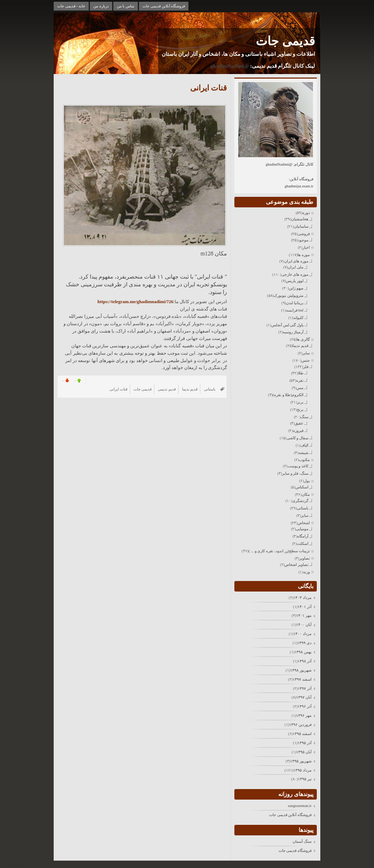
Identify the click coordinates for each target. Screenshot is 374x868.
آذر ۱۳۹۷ (305, 688)
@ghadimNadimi (229, 66)
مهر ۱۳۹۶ (304, 715)
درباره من (101, 6)
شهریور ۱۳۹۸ (301, 670)
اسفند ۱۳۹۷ (302, 679)
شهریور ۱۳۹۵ (301, 761)
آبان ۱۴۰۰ (304, 625)
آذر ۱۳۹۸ (305, 661)
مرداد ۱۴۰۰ (302, 634)
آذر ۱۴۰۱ (305, 607)
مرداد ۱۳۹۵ (302, 770)
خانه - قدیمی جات (71, 6)
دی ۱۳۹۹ (304, 643)
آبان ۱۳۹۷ (304, 697)
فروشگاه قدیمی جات (295, 850)
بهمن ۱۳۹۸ (303, 652)
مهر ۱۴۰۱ (304, 615)
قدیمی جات (285, 41)
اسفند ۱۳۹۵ (302, 734)
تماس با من (126, 6)
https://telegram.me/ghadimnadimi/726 (135, 302)
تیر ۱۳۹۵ (305, 779)
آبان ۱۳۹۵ (304, 752)
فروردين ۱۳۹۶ (300, 725)
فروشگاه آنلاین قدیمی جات (164, 6)
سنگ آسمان (302, 841)
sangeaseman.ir (300, 806)
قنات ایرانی (209, 88)
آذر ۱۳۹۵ (305, 743)
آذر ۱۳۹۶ (305, 706)
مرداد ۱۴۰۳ (302, 597)
